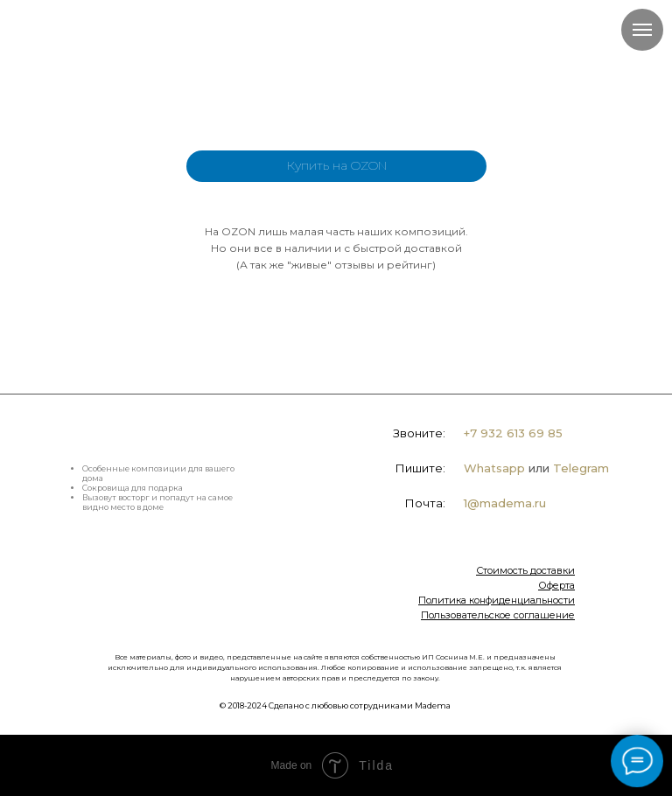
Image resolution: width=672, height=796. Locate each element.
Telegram (581, 468)
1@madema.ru (505, 503)
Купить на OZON (337, 165)
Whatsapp (494, 468)
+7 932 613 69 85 (513, 433)
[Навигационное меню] (642, 30)
